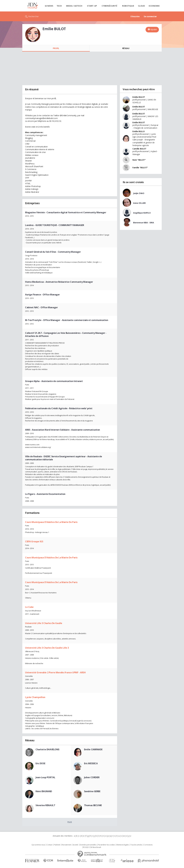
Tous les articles (136, 845)
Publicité (57, 845)
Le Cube (29, 607)
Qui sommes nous (38, 845)
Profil (56, 48)
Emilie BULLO (139, 131)
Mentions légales (123, 845)
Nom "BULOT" (139, 160)
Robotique (128, 6)
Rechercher (34, 16)
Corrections (148, 845)
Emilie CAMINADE (93, 749)
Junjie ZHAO (139, 193)
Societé (75, 845)
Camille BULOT (139, 149)
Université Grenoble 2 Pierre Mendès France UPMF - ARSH (55, 672)
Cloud (141, 6)
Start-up (92, 6)
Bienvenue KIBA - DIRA (144, 223)
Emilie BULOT (139, 97)
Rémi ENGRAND (44, 791)
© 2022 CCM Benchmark (92, 847)
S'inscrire (135, 16)
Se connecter (150, 16)
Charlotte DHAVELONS (47, 749)
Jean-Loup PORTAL (45, 777)
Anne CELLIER (139, 203)
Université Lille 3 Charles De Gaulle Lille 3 (47, 648)
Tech (59, 6)
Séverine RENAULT (45, 805)
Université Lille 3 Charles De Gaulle (44, 623)
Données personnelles (88, 845)
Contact (49, 845)
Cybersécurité (109, 6)
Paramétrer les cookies (106, 845)
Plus (70, 822)
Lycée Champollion (35, 697)
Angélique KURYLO (142, 213)
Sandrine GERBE (92, 791)
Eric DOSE (40, 763)
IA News (49, 6)
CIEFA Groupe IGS (34, 541)
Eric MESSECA (91, 763)
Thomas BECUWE (93, 805)
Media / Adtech (74, 6)
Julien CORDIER (92, 777)
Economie (154, 6)
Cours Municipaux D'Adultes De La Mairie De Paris (51, 522)
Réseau (126, 48)
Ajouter (154, 29)
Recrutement (66, 845)
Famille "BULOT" (140, 168)
